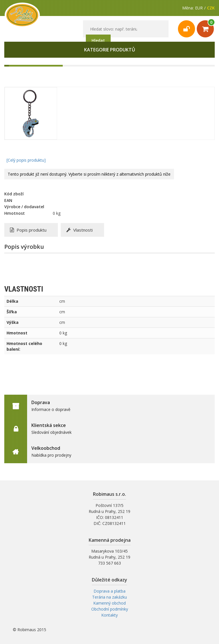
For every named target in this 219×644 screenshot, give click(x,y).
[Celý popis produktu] (26, 160)
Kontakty (109, 615)
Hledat (98, 40)
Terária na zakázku (109, 597)
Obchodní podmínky (110, 609)
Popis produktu (28, 230)
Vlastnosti (80, 230)
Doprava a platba (109, 591)
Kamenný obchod (109, 603)
